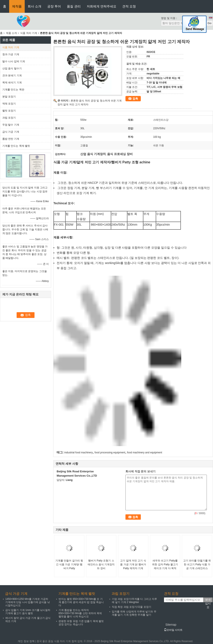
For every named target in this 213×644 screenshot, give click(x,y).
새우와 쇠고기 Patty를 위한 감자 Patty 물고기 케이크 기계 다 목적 (165, 564)
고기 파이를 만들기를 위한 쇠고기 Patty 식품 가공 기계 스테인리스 (197, 564)
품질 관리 (74, 6)
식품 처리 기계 (29, 33)
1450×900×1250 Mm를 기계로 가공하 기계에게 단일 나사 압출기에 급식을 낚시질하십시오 (28, 602)
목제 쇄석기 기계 (12, 83)
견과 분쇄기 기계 (12, 75)
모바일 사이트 (173, 630)
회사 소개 (35, 6)
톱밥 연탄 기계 (11, 139)
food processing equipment (110, 453)
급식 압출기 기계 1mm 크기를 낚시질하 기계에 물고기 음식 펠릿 (28, 612)
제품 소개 (11, 33)
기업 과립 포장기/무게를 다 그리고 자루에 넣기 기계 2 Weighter (134, 601)
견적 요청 (129, 6)
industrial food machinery (78, 453)
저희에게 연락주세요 (101, 6)
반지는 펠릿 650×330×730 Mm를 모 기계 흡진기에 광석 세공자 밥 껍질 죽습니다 (81, 602)
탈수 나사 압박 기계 (14, 61)
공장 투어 (54, 6)
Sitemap (171, 625)
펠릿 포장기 (9, 111)
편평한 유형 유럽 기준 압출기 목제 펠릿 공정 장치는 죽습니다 (81, 623)
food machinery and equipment (145, 453)
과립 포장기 (9, 118)
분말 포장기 (9, 97)
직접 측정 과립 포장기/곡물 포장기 (132, 607)
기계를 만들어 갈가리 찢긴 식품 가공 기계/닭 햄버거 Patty (69, 564)
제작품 (17, 6)
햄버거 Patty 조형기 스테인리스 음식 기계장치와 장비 (101, 564)
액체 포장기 (9, 104)
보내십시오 (208, 600)
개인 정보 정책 (26, 641)
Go (209, 23)
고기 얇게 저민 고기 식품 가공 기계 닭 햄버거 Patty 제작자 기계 (133, 564)
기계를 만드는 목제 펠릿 (16, 146)
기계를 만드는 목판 (13, 90)
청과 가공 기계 (11, 54)
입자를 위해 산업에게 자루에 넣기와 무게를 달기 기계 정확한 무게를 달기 (134, 613)
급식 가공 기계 (11, 132)
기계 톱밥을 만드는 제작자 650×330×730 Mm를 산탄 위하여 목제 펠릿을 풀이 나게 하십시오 (80, 613)
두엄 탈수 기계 (11, 125)
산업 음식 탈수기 (12, 68)
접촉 (135, 99)
